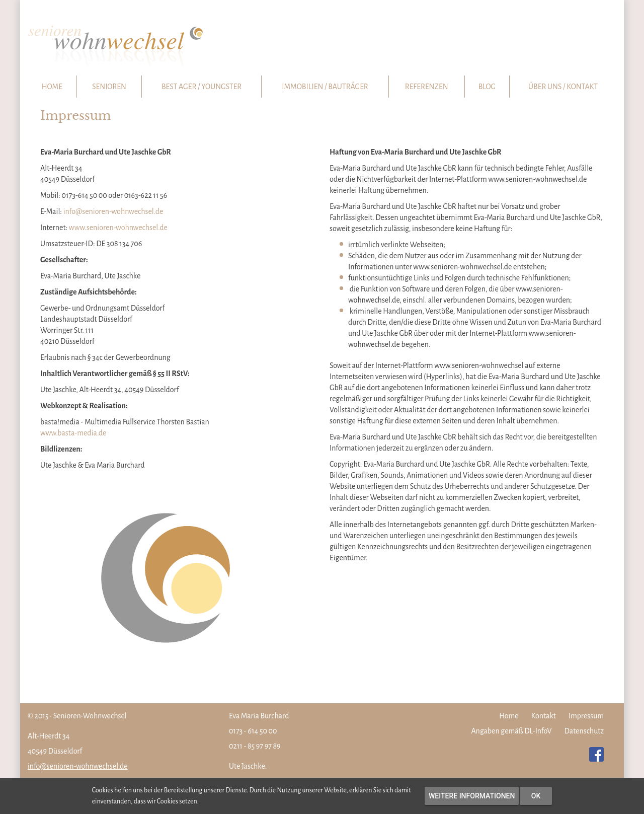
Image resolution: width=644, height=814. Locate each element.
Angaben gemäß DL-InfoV (512, 731)
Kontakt (544, 716)
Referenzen (427, 87)
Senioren (109, 87)
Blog (487, 87)
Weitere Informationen (472, 796)
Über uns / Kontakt (563, 87)
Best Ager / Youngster (202, 87)
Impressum (586, 716)
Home (52, 87)
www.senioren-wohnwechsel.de (118, 228)
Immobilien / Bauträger (325, 87)
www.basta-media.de (73, 433)
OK (536, 796)
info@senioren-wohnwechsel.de (113, 211)
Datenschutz (584, 731)
